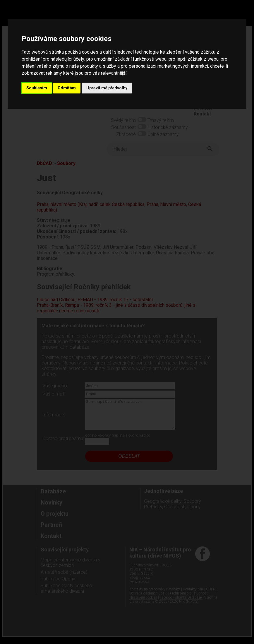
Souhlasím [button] (37, 88)
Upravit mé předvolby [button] (107, 88)
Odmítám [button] (67, 88)
